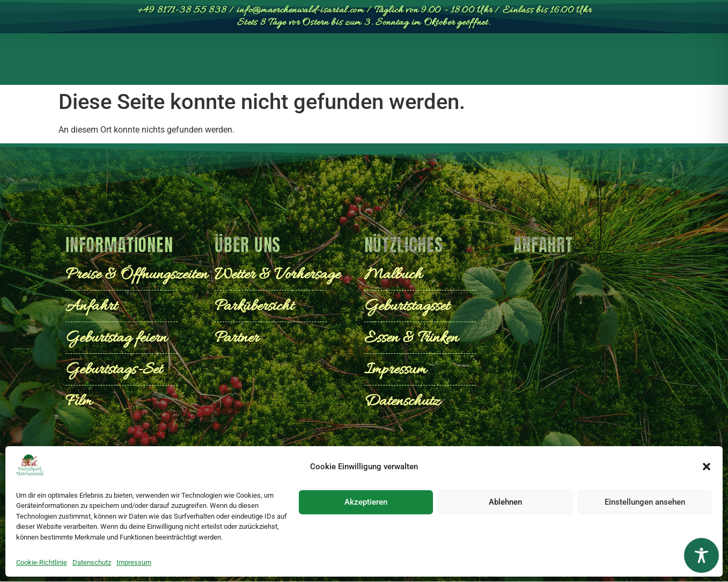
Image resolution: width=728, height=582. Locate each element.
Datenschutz (92, 562)
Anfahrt (553, 62)
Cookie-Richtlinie (42, 562)
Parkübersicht (178, 62)
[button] (707, 467)
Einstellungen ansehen (645, 502)
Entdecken (393, 61)
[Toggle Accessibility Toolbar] (701, 555)
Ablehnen (505, 502)
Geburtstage (478, 61)
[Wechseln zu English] (616, 62)
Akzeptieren (366, 502)
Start (111, 62)
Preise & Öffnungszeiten (287, 62)
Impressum (134, 562)
